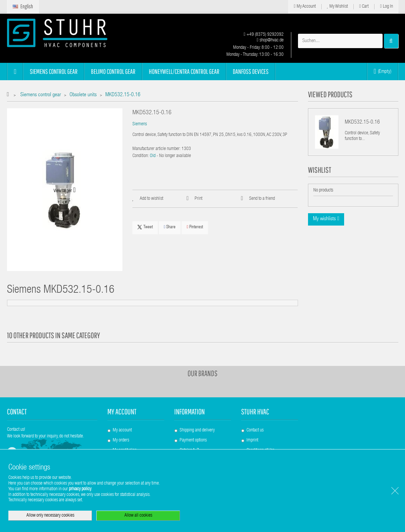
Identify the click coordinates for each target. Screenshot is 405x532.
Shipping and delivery (197, 430)
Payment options (193, 440)
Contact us (255, 430)
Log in (386, 7)
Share (170, 227)
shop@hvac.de (270, 40)
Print (198, 199)
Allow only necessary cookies (50, 516)
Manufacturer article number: (157, 149)
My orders (121, 440)
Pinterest (195, 227)
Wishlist (320, 170)
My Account (305, 7)
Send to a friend (262, 199)
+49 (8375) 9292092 (263, 35)
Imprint (252, 440)
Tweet (145, 227)
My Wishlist (338, 7)
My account (122, 412)
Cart (364, 7)
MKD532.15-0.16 (362, 123)
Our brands (203, 373)
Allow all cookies (138, 516)
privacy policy (80, 489)
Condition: (141, 156)
